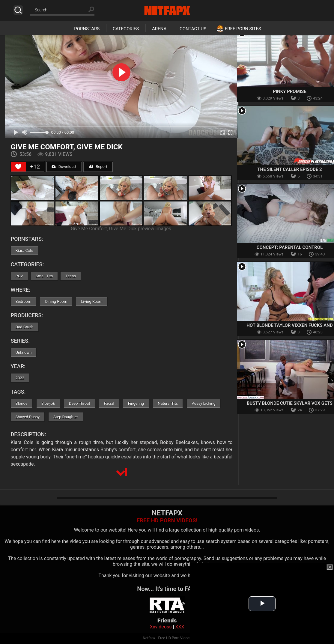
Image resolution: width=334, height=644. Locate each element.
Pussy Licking (203, 403)
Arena (159, 29)
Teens (71, 276)
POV (19, 276)
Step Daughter (66, 417)
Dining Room (56, 301)
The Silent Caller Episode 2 (289, 169)
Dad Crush (25, 327)
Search (18, 10)
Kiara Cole (24, 250)
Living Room (92, 301)
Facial (109, 403)
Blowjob (48, 403)
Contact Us (193, 29)
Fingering (136, 403)
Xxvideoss (161, 627)
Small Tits (44, 276)
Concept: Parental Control (290, 247)
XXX (180, 627)
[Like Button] (18, 167)
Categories (126, 29)
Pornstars (87, 29)
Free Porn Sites (243, 29)
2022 (20, 378)
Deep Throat (80, 403)
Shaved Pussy (28, 417)
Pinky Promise (290, 91)
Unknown (24, 352)
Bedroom (24, 301)
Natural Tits (168, 403)
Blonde (22, 403)
